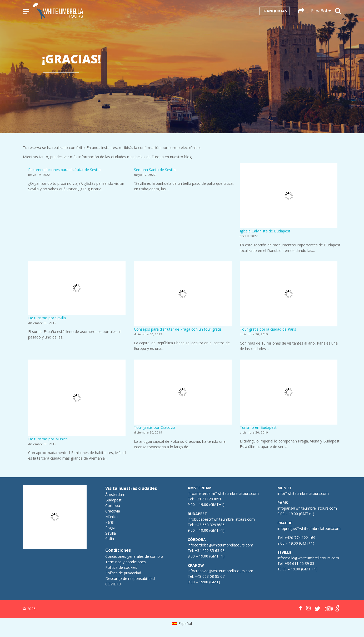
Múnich (111, 517)
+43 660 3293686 (210, 525)
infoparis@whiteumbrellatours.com (307, 508)
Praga (110, 528)
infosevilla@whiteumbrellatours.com (308, 558)
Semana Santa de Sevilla (155, 170)
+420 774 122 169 (299, 538)
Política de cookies (121, 567)
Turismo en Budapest (258, 427)
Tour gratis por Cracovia (155, 427)
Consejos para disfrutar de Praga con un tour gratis (178, 329)
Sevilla (111, 533)
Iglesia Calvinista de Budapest (265, 231)
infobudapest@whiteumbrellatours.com (221, 519)
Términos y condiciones (126, 562)
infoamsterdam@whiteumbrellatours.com (223, 493)
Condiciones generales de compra (134, 556)
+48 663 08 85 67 (210, 576)
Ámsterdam (115, 494)
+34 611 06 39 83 (299, 563)
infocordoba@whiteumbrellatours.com (220, 545)
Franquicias (275, 11)
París (109, 522)
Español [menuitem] (185, 623)
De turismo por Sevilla (47, 318)
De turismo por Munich (48, 439)
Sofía (110, 539)
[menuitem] (182, 624)
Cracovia (113, 511)
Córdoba (113, 506)
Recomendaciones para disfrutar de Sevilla (64, 170)
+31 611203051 (208, 499)
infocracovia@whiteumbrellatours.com (220, 571)
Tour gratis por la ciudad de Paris (268, 329)
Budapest (113, 500)
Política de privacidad (123, 573)
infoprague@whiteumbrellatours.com (309, 528)
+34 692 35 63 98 (210, 551)
